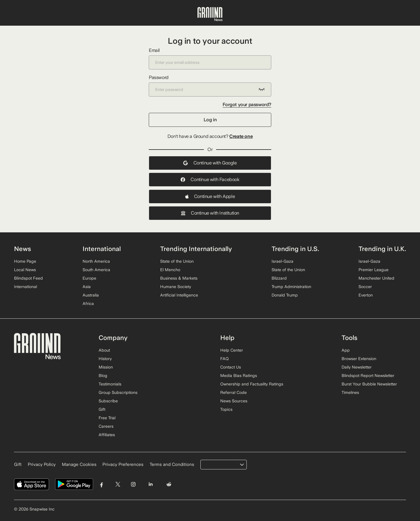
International (26, 287)
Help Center (232, 350)
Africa (88, 304)
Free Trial (107, 418)
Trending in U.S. (295, 249)
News (22, 249)
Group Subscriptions (118, 392)
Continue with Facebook (210, 179)
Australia (91, 295)
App (346, 350)
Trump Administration (291, 287)
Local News (25, 270)
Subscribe (108, 401)
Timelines (350, 392)
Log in (210, 120)
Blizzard (279, 278)
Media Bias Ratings (239, 376)
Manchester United (376, 278)
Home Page (25, 261)
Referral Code (233, 392)
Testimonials (110, 384)
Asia (87, 287)
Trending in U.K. (382, 249)
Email (210, 58)
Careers (106, 426)
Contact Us (231, 367)
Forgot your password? (247, 105)
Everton (366, 295)
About (104, 350)
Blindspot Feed (28, 278)
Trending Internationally (196, 249)
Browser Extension (359, 359)
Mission (106, 367)
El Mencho (170, 270)
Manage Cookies (79, 464)
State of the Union (177, 261)
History (105, 359)
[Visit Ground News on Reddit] (169, 484)
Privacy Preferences (123, 464)
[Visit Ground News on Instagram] (133, 484)
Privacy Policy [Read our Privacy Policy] (42, 464)
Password (210, 86)
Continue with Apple (210, 196)
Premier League (373, 270)
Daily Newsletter (357, 367)
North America (96, 261)
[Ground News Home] (210, 14)
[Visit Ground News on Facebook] (102, 484)
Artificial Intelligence (179, 295)
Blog (103, 376)
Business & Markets (179, 278)
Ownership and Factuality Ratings (252, 384)
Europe (89, 278)
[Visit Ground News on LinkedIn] (150, 484)
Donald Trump (285, 295)
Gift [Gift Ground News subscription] (18, 464)
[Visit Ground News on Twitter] (118, 484)
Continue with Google (210, 163)
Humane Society (176, 287)
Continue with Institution (210, 213)
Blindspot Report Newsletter (368, 376)
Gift (102, 409)
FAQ (224, 359)
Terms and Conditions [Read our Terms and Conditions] (172, 464)
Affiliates (107, 435)
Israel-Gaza (282, 261)
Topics (226, 409)
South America (96, 270)
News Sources (234, 401)
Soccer (365, 287)
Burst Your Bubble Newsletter (369, 384)
